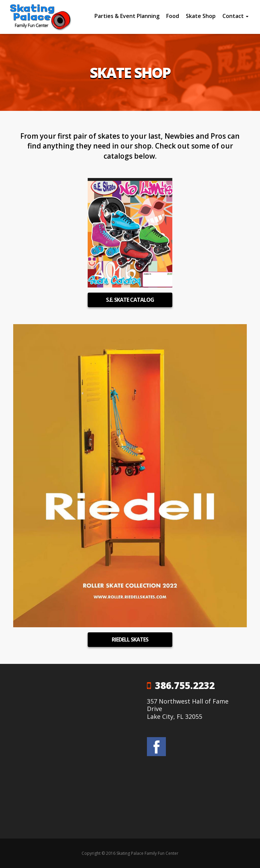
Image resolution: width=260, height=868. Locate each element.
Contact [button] (235, 16)
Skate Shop (201, 16)
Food (173, 16)
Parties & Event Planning (127, 16)
